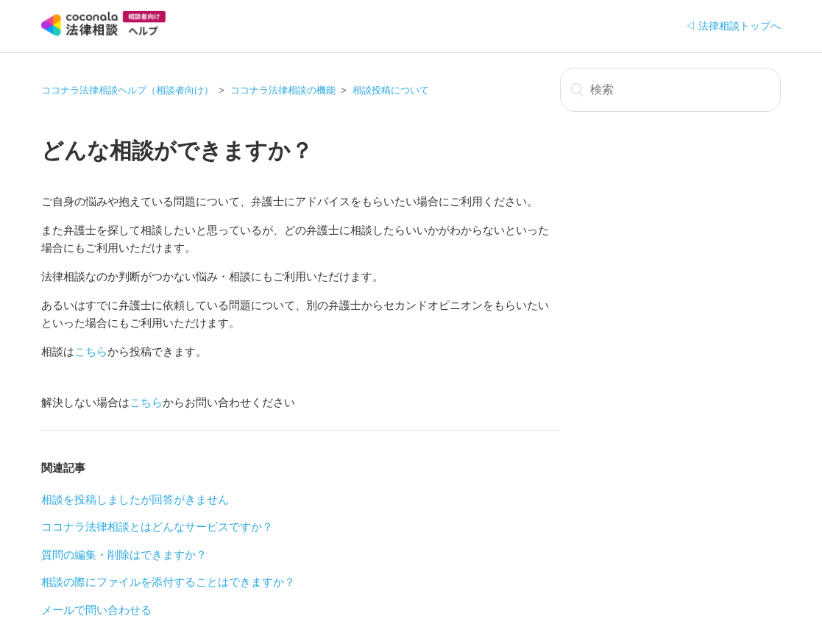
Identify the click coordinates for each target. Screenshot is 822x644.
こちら (91, 351)
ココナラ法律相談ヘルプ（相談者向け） (127, 90)
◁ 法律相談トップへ (733, 26)
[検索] (670, 90)
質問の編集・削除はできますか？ (124, 555)
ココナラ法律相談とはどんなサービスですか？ (157, 527)
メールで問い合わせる (96, 610)
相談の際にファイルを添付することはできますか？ (168, 582)
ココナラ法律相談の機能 (283, 90)
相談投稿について (391, 90)
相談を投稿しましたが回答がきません (135, 499)
